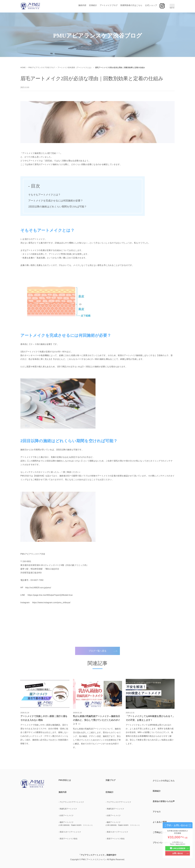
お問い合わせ (178, 853)
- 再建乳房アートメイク (68, 809)
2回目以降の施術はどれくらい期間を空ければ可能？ (57, 207)
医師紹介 (157, 791)
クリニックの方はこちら (164, 781)
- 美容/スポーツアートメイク (70, 832)
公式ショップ (151, 5)
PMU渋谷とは (65, 780)
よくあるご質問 (160, 822)
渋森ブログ (111, 780)
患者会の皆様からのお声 (164, 801)
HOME (23, 67)
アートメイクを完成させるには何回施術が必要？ (56, 201)
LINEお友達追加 (178, 848)
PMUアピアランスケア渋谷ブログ (42, 67)
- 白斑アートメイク (66, 815)
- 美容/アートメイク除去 (68, 839)
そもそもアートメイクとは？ (44, 195)
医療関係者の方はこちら (131, 5)
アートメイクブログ (109, 5)
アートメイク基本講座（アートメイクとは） (75, 67)
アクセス (157, 812)
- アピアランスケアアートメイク (71, 802)
